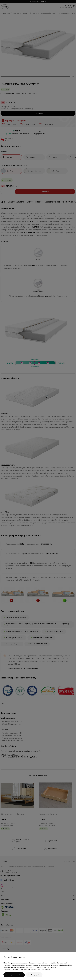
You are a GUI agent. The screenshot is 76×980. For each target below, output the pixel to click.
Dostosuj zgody (34, 975)
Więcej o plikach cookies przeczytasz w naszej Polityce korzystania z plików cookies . (27, 969)
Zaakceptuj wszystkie (14, 975)
